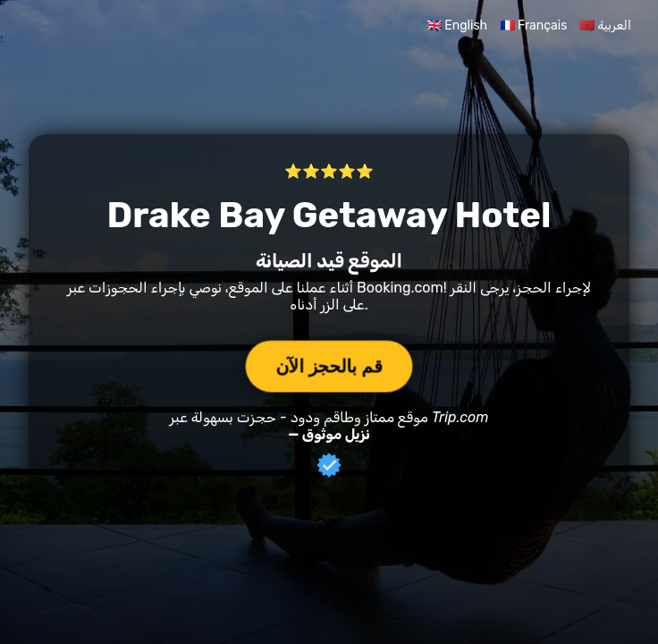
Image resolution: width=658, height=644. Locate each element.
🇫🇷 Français (534, 25)
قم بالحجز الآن (329, 366)
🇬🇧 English (457, 25)
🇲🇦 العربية (605, 25)
